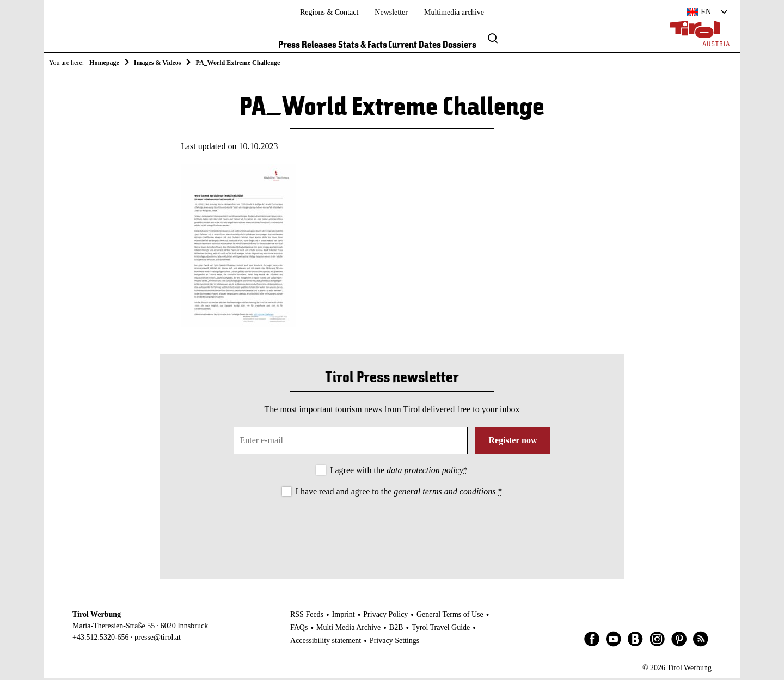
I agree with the (399, 472)
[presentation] (392, 531)
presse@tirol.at (158, 639)
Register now (513, 442)
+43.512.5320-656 (101, 639)
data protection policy (425, 472)
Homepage (104, 63)
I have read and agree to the (399, 494)
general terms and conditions (445, 494)
